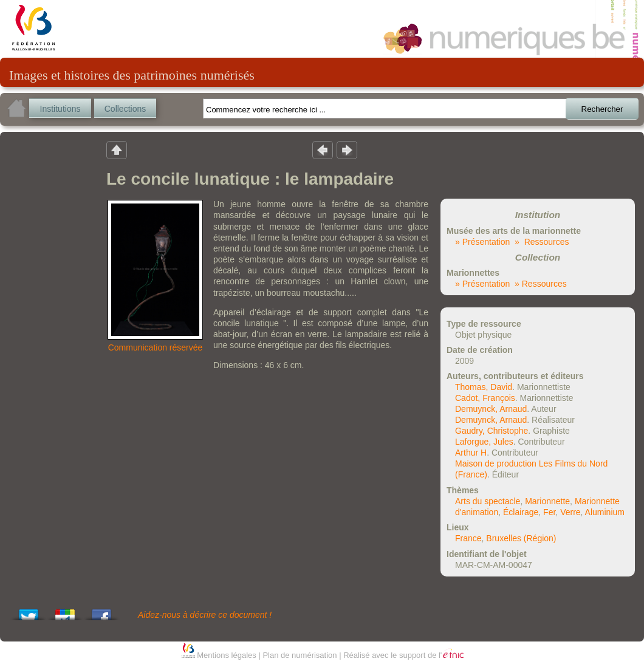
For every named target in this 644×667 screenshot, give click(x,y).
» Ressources (542, 242)
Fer (549, 512)
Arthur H (471, 453)
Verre (570, 512)
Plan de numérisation (300, 655)
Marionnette (547, 501)
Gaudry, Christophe (492, 431)
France (468, 538)
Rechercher (602, 109)
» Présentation (482, 242)
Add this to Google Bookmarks (65, 611)
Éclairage (521, 512)
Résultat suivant (347, 149)
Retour (117, 149)
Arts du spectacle (488, 501)
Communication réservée (156, 347)
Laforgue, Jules (484, 442)
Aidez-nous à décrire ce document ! (205, 615)
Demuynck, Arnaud (491, 409)
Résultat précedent (323, 149)
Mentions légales (227, 655)
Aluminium (605, 512)
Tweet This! (29, 611)
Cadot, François (485, 398)
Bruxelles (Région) (521, 538)
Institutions (60, 109)
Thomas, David (484, 387)
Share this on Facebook (101, 611)
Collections (125, 109)
